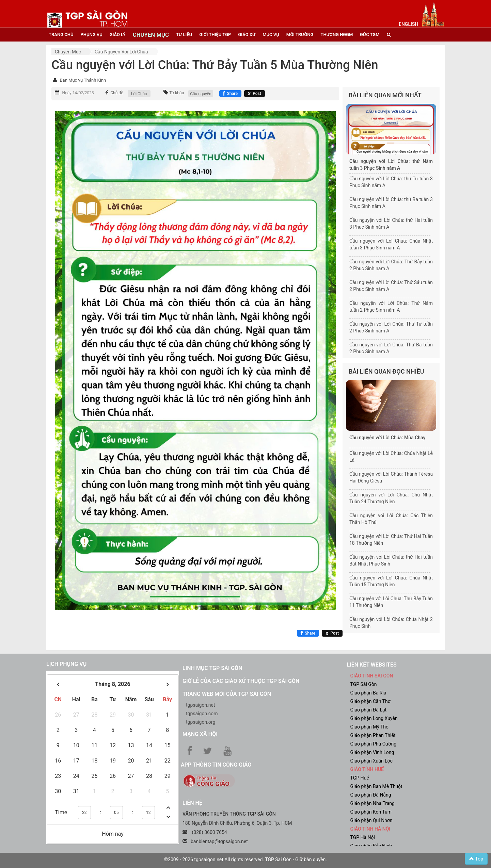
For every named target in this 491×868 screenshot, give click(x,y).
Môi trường (300, 35)
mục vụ (271, 35)
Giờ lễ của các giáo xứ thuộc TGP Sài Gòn (241, 681)
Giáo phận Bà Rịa (368, 693)
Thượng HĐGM (337, 35)
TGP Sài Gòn (364, 684)
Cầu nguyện (201, 94)
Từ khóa (177, 93)
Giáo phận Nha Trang (373, 803)
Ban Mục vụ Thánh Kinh (83, 80)
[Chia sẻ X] (255, 94)
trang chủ (61, 35)
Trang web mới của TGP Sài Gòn (227, 694)
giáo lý (118, 35)
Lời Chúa (139, 94)
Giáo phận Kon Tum (371, 812)
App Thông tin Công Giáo (216, 765)
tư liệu (184, 35)
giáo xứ (247, 35)
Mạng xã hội (200, 734)
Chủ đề (117, 93)
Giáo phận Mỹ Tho (370, 727)
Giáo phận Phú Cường (374, 744)
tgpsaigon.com (202, 714)
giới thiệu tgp (215, 35)
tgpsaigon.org (201, 722)
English (408, 24)
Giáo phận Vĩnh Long (372, 752)
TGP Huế (360, 778)
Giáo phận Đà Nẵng (371, 795)
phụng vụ (91, 35)
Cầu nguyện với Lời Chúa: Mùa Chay (387, 438)
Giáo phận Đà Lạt (369, 710)
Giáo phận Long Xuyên (374, 718)
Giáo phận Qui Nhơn (371, 820)
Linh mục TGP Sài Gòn (212, 668)
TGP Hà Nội (363, 837)
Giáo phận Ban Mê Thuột (376, 786)
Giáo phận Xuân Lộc (371, 761)
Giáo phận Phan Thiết (373, 735)
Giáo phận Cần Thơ (370, 701)
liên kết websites (372, 665)
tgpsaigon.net (201, 705)
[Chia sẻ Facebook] (230, 94)
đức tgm (370, 35)
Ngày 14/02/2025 (78, 93)
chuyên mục (151, 35)
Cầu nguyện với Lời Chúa (121, 52)
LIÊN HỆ (192, 803)
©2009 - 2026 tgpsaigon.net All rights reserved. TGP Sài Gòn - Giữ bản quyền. (245, 859)
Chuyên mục (68, 52)
